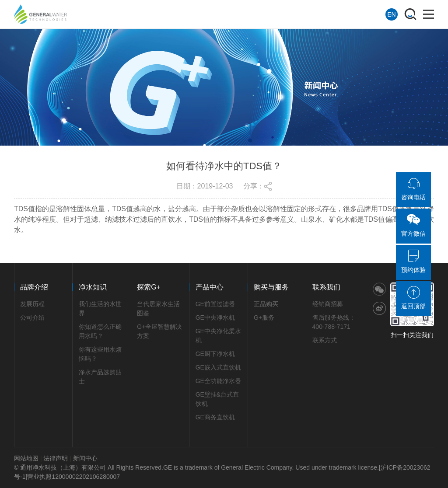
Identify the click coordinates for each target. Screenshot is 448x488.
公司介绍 (32, 317)
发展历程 (32, 304)
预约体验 (413, 261)
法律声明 (56, 458)
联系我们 (326, 287)
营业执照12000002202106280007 (73, 477)
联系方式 (325, 340)
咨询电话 (413, 189)
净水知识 (93, 287)
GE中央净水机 (215, 317)
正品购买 (266, 304)
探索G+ (149, 287)
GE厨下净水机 (215, 354)
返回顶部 (413, 298)
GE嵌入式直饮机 (218, 367)
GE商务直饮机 (215, 417)
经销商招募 (328, 304)
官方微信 (413, 225)
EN (391, 14)
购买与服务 (271, 287)
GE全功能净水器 (218, 381)
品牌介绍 (34, 287)
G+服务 (264, 317)
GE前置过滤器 (215, 304)
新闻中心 (85, 458)
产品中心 (210, 287)
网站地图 (26, 458)
